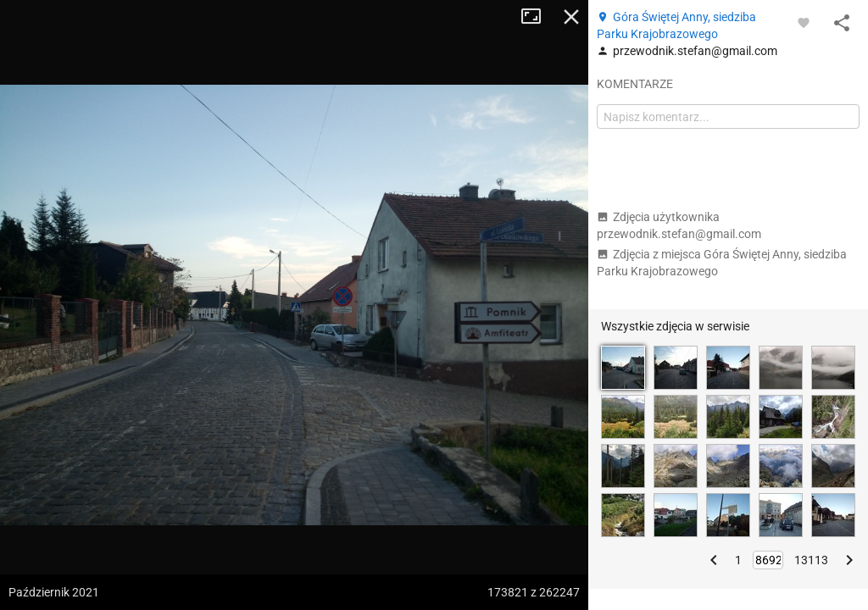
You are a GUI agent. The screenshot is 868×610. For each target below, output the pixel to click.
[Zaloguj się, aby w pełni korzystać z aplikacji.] (804, 22)
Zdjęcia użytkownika (679, 225)
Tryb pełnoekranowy (537, 17)
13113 (811, 560)
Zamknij (571, 17)
